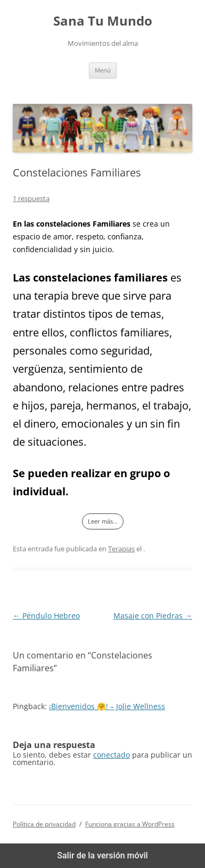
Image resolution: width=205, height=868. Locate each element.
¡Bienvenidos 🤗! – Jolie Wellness (107, 706)
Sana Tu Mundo (103, 21)
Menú (103, 70)
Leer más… (103, 521)
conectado (112, 755)
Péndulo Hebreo (46, 616)
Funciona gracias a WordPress (130, 824)
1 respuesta (31, 198)
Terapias (121, 549)
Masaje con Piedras (153, 616)
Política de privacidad (44, 824)
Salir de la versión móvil (102, 855)
